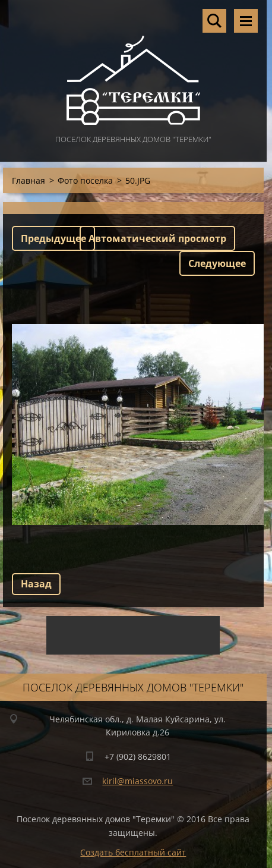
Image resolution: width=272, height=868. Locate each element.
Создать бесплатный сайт (133, 852)
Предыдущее (53, 238)
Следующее (217, 263)
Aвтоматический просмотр (157, 238)
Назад (36, 584)
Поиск (214, 21)
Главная (29, 180)
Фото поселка (85, 180)
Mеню (246, 21)
